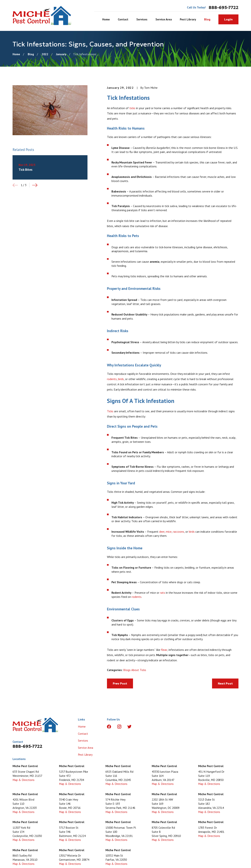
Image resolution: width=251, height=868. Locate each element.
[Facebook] (109, 727)
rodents (112, 379)
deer (162, 532)
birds (121, 379)
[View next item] (35, 185)
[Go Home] (16, 54)
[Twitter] (129, 727)
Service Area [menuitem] (164, 19)
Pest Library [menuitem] (188, 19)
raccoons (179, 532)
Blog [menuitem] (207, 19)
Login (228, 19)
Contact (83, 734)
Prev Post (120, 683)
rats (162, 593)
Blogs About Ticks (135, 670)
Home (82, 726)
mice (169, 532)
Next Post (225, 683)
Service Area (86, 748)
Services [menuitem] (142, 19)
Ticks (110, 411)
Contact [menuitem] (123, 19)
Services (83, 740)
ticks (132, 108)
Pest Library (85, 755)
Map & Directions (24, 780)
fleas (164, 650)
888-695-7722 (224, 7)
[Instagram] (119, 727)
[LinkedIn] (140, 727)
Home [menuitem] (106, 19)
